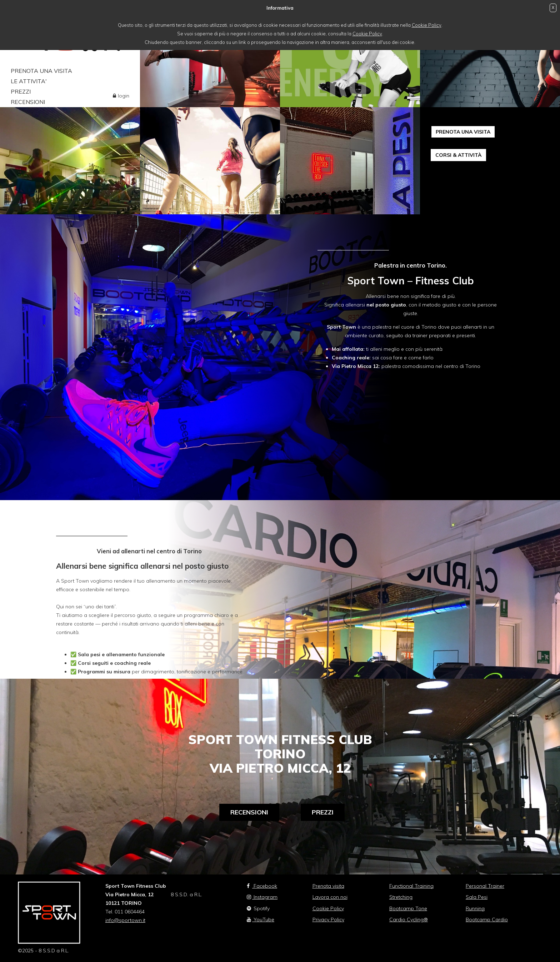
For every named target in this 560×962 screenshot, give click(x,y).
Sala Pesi (477, 897)
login (124, 96)
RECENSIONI (28, 102)
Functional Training (411, 886)
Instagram (262, 897)
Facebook (262, 886)
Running (475, 908)
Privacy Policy (328, 919)
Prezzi (323, 812)
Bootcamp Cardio (487, 919)
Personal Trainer (485, 886)
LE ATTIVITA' (29, 81)
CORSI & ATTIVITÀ (458, 155)
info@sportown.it (125, 920)
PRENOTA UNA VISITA (41, 71)
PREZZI (21, 91)
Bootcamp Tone (408, 908)
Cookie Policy (427, 25)
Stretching (401, 897)
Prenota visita (328, 886)
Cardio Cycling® (409, 919)
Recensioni (249, 812)
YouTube (261, 919)
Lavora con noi (330, 897)
